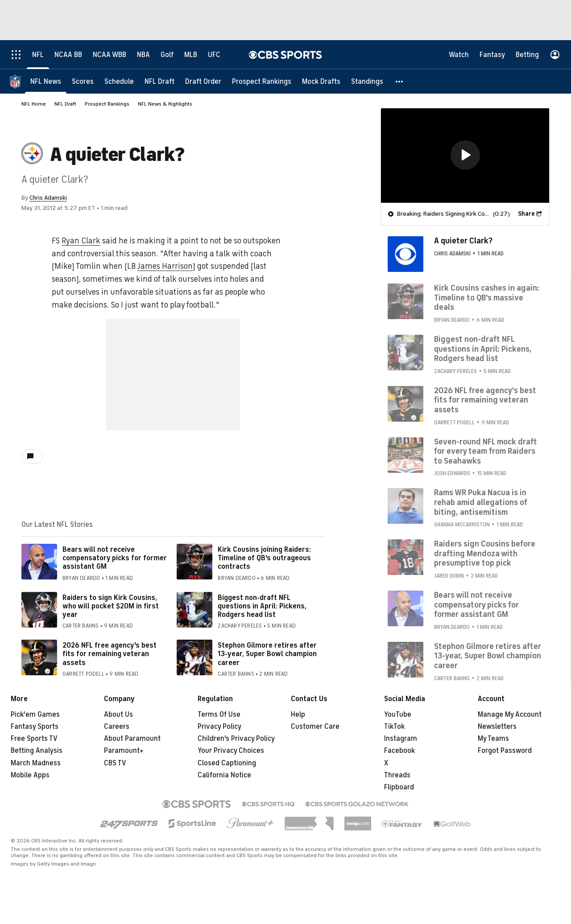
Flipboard (399, 787)
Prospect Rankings (107, 104)
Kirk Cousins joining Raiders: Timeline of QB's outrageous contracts (264, 558)
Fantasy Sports (35, 727)
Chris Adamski (48, 198)
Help (298, 715)
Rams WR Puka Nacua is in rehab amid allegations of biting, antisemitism (481, 502)
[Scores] (83, 81)
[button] (400, 81)
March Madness (36, 763)
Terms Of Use (219, 715)
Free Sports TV (34, 739)
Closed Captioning (227, 763)
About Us (118, 715)
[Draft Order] (203, 81)
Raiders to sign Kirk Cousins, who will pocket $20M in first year (111, 606)
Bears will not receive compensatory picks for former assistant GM (115, 558)
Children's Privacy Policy (236, 739)
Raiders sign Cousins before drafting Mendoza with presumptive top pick (485, 553)
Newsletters (497, 727)
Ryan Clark (81, 241)
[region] (465, 156)
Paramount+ (124, 751)
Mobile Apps (30, 775)
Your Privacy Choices (231, 751)
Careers (117, 727)
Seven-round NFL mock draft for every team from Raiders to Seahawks (486, 451)
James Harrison (165, 266)
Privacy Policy (219, 727)
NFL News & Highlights (165, 104)
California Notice (224, 775)
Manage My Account (510, 715)
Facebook (399, 751)
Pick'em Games (35, 715)
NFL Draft (65, 104)
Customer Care (315, 727)
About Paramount (132, 739)
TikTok (394, 727)
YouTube (398, 715)
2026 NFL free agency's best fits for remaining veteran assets (110, 654)
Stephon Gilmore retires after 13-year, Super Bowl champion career (267, 654)
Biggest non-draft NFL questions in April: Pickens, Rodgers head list (262, 606)
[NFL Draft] (159, 81)
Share (526, 214)
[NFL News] (46, 81)
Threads (397, 775)
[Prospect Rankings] (262, 81)
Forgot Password (505, 751)
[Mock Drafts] (321, 81)
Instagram (401, 739)
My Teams (493, 739)
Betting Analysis (37, 751)
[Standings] (367, 81)
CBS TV (115, 763)
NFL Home (34, 104)
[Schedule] (119, 81)
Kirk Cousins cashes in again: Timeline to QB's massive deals (487, 298)
